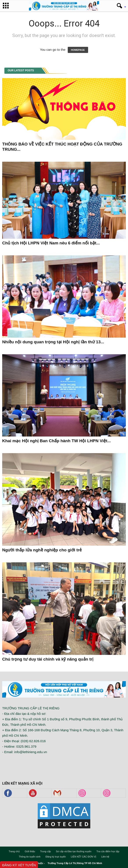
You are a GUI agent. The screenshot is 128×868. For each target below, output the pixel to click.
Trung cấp (45, 851)
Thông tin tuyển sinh (30, 857)
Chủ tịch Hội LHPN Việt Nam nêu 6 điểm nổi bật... (51, 243)
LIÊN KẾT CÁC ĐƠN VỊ (84, 857)
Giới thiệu (30, 851)
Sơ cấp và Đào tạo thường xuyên (74, 851)
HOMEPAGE (78, 50)
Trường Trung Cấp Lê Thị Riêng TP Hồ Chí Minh (75, 863)
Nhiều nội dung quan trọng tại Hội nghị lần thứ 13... (53, 342)
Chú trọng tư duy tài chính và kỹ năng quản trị (48, 659)
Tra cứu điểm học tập (108, 851)
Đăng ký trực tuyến (56, 857)
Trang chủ (14, 851)
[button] (120, 6)
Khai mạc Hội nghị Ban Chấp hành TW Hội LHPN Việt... (56, 441)
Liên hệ (105, 857)
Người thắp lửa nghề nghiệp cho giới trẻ (42, 550)
